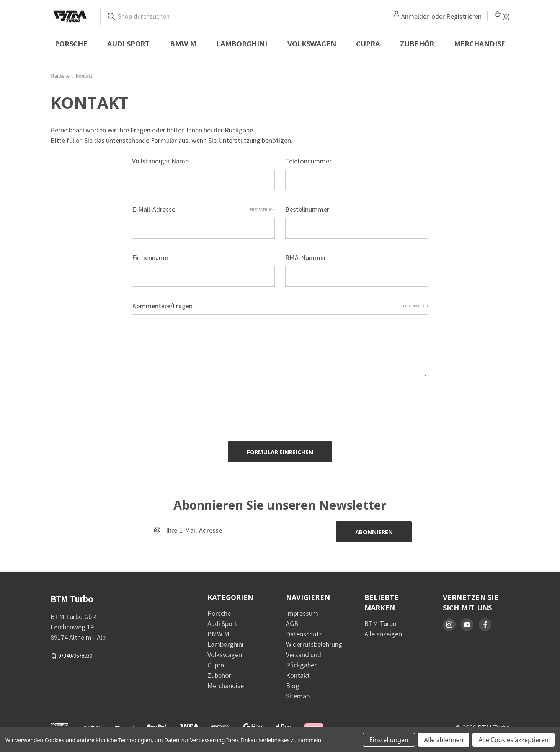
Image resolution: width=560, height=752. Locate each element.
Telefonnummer (308, 161)
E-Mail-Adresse (203, 209)
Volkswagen (312, 44)
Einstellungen (389, 740)
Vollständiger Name (160, 161)
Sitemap (298, 692)
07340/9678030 (75, 651)
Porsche (71, 44)
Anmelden (416, 16)
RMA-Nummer (306, 257)
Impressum (302, 609)
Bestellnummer (307, 209)
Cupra (368, 44)
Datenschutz (304, 630)
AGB (292, 619)
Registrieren (464, 16)
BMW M (183, 44)
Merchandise (480, 44)
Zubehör (417, 44)
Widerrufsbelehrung (314, 640)
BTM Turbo (380, 619)
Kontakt (298, 671)
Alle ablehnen (444, 740)
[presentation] (190, 406)
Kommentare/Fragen (280, 306)
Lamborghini (242, 44)
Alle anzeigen (383, 630)
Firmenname (150, 257)
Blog (293, 681)
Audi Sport (128, 44)
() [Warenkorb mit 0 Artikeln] (502, 16)
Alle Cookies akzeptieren (513, 740)
